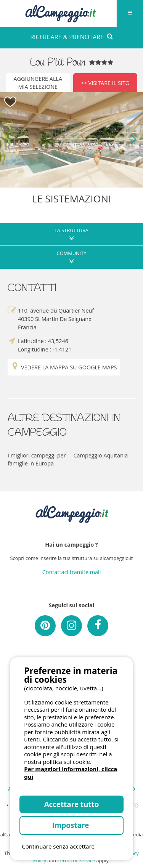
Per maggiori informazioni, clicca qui (71, 773)
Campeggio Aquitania (101, 455)
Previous (10, 140)
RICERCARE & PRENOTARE (71, 37)
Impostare (71, 825)
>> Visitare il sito (105, 83)
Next (133, 140)
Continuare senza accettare (58, 846)
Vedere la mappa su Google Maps (64, 367)
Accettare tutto (72, 804)
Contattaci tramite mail (72, 572)
